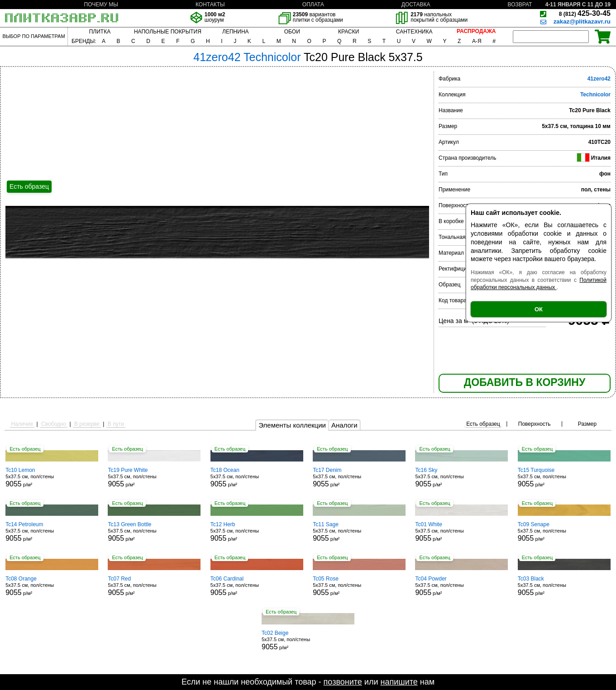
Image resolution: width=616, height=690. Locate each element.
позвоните (343, 682)
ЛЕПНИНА (235, 32)
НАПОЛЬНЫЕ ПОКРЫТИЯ (168, 32)
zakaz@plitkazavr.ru (582, 21)
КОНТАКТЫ (210, 5)
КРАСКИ (349, 32)
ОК (539, 309)
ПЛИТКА (100, 32)
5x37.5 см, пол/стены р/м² (52, 477)
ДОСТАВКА (416, 5)
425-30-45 (585, 13)
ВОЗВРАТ (520, 5)
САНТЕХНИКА (414, 32)
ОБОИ (292, 32)
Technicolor (595, 95)
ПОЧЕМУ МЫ (101, 5)
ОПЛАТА (313, 5)
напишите (399, 682)
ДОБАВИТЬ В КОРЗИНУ (525, 382)
